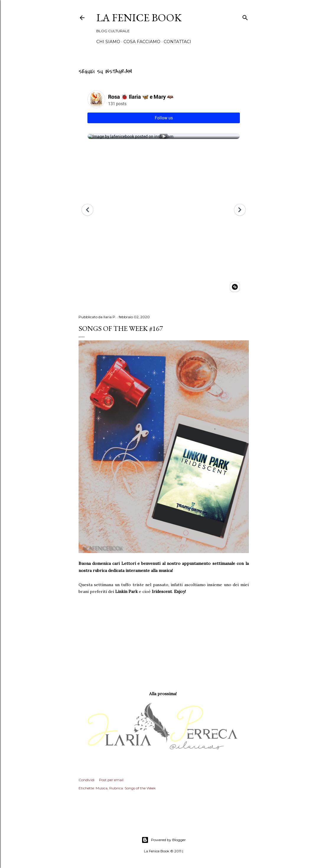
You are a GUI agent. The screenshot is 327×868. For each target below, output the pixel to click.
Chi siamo (108, 42)
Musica (102, 788)
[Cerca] (245, 17)
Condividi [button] (87, 780)
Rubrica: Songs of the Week (132, 788)
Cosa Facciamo (142, 42)
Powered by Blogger (164, 840)
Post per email (111, 780)
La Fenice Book (139, 18)
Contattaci (177, 42)
